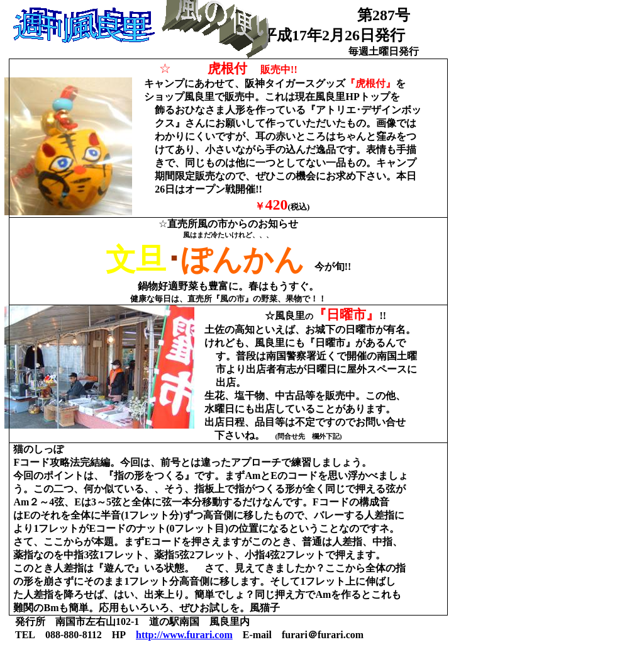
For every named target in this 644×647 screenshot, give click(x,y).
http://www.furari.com (184, 635)
